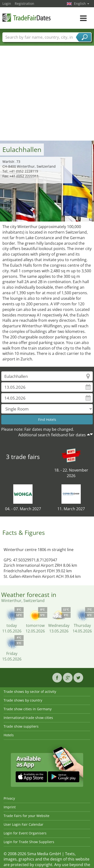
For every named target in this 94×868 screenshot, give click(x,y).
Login (7, 4)
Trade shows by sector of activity (30, 692)
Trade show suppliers (21, 726)
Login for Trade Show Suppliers (29, 842)
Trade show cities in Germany (28, 709)
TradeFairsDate (27, 18)
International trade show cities (28, 718)
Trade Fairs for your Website (27, 816)
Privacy (9, 798)
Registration (24, 4)
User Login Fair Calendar (23, 824)
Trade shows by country (23, 700)
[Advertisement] (45, 93)
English (82, 4)
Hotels (9, 735)
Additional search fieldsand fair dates (52, 435)
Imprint (10, 807)
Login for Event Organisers (25, 833)
